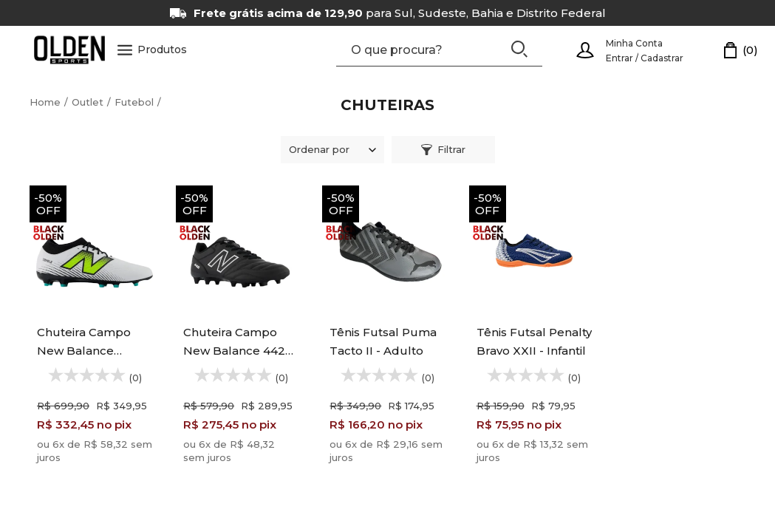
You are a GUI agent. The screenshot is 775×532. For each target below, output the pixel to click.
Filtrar (443, 149)
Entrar (619, 58)
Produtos (152, 50)
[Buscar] (519, 49)
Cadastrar (662, 58)
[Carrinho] (741, 50)
